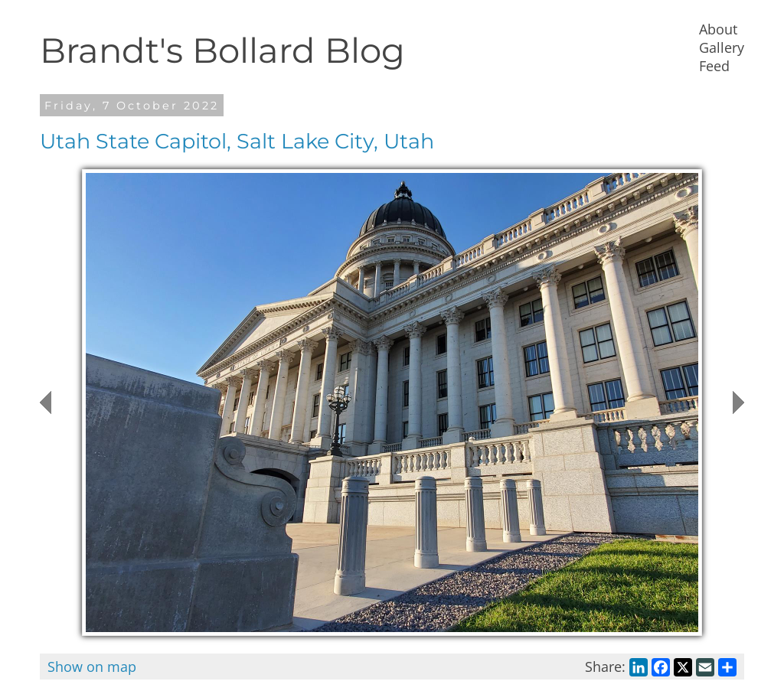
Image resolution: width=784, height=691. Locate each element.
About (718, 29)
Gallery (722, 47)
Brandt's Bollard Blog (222, 50)
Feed (714, 66)
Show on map (92, 667)
